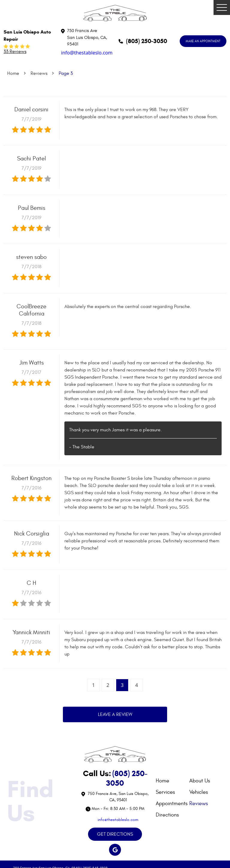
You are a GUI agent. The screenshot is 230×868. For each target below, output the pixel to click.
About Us (200, 781)
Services (165, 792)
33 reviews (15, 51)
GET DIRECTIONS (115, 834)
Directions (167, 815)
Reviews (39, 73)
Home (13, 73)
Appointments (172, 803)
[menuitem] (172, 781)
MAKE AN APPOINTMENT (203, 41)
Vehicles (199, 792)
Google (115, 850)
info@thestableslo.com (87, 53)
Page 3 (66, 73)
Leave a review (115, 714)
